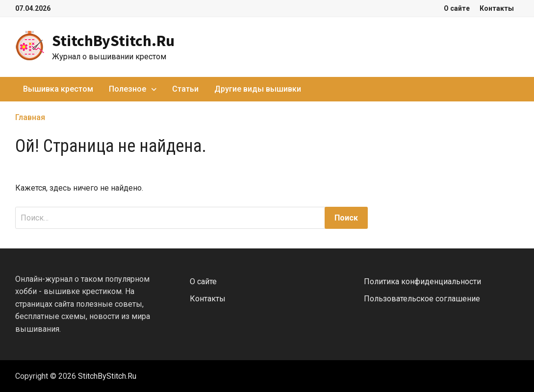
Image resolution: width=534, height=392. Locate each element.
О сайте (457, 8)
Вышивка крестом (58, 89)
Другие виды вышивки (258, 89)
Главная (30, 117)
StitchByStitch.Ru (113, 41)
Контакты (497, 8)
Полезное (127, 89)
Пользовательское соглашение (422, 299)
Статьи (185, 89)
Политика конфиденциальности (422, 282)
